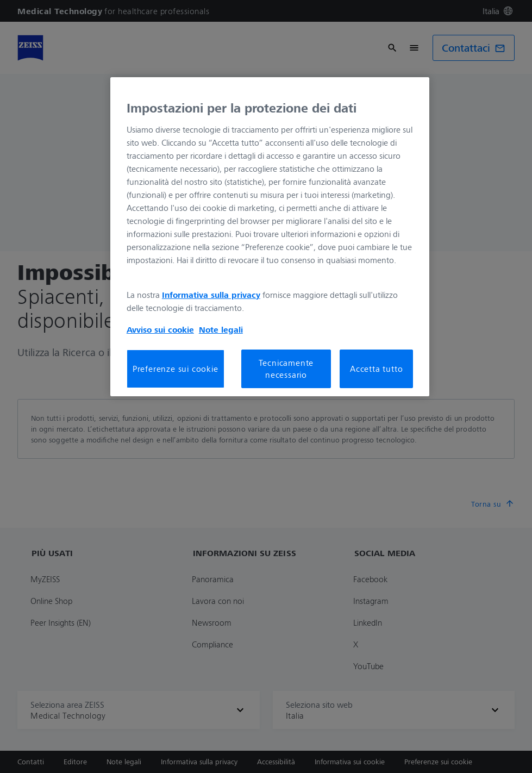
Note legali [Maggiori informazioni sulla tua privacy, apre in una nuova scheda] (221, 329)
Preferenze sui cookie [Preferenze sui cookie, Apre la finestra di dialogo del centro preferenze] (176, 369)
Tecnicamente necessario (286, 369)
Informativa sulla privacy (211, 295)
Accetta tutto (376, 369)
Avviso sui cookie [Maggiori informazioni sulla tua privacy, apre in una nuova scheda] (160, 329)
